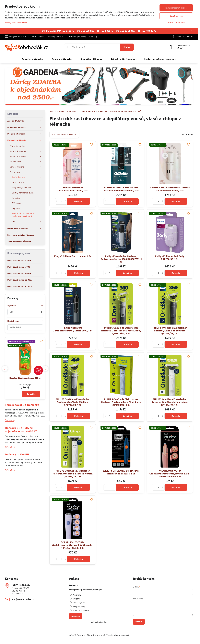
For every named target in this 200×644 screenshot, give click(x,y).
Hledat (127, 47)
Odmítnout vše (176, 16)
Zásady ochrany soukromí (118, 635)
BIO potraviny (77, 607)
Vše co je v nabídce (80, 610)
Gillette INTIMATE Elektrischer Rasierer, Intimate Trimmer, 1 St (121, 189)
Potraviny (75, 595)
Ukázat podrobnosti (176, 22)
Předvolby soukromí (96, 635)
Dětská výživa (77, 603)
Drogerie (75, 599)
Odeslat (139, 622)
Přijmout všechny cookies (176, 8)
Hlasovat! (76, 616)
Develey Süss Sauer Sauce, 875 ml (25, 378)
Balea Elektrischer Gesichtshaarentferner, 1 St (73, 189)
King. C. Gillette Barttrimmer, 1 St (73, 256)
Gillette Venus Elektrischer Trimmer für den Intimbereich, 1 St (170, 189)
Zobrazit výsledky (99, 622)
